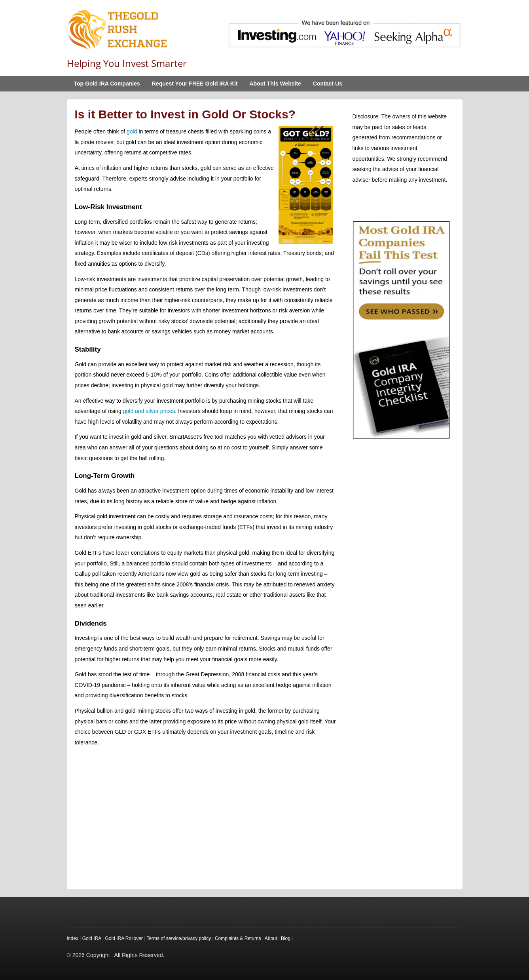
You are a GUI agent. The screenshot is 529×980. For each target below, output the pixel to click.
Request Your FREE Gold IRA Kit (195, 84)
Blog (286, 938)
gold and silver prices (149, 411)
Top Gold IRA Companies (107, 84)
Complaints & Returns (238, 938)
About (271, 938)
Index (73, 938)
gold (132, 131)
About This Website (275, 84)
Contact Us (328, 84)
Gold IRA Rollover (124, 938)
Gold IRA (92, 938)
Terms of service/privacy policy (179, 938)
